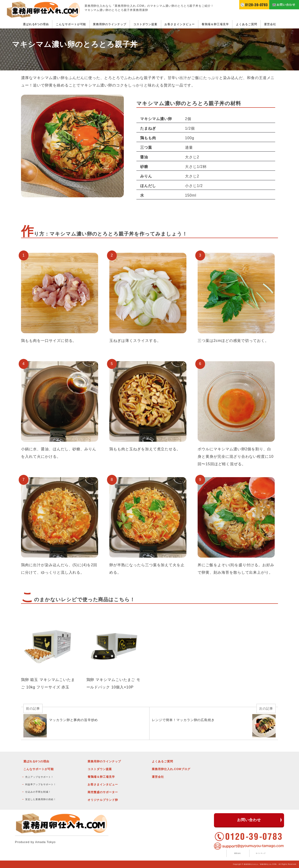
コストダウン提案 (146, 24)
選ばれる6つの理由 (36, 24)
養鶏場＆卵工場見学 (215, 24)
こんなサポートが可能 (71, 24)
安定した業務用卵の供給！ (41, 799)
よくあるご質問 (247, 24)
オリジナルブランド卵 (103, 800)
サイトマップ (261, 853)
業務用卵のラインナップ (110, 24)
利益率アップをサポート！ (41, 784)
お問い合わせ (249, 820)
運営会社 (270, 24)
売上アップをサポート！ (39, 777)
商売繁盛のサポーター (103, 792)
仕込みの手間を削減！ (38, 792)
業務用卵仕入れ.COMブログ (171, 769)
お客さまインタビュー (180, 24)
